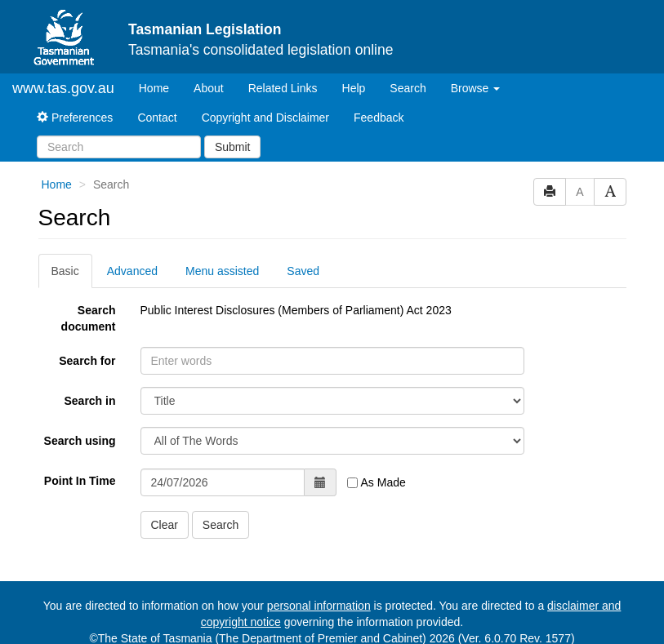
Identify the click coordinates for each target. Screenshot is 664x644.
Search (408, 88)
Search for (87, 361)
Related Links (283, 88)
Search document (89, 318)
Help (354, 88)
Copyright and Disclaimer (265, 118)
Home (160, 87)
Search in (89, 401)
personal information (319, 606)
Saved (303, 271)
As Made (376, 482)
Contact (157, 118)
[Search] (119, 147)
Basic (65, 271)
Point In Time (80, 481)
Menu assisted (222, 271)
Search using (80, 441)
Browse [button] (476, 88)
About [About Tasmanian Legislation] (209, 88)
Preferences (75, 118)
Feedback (379, 118)
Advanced (132, 271)
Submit (233, 147)
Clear (165, 525)
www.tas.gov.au (63, 88)
